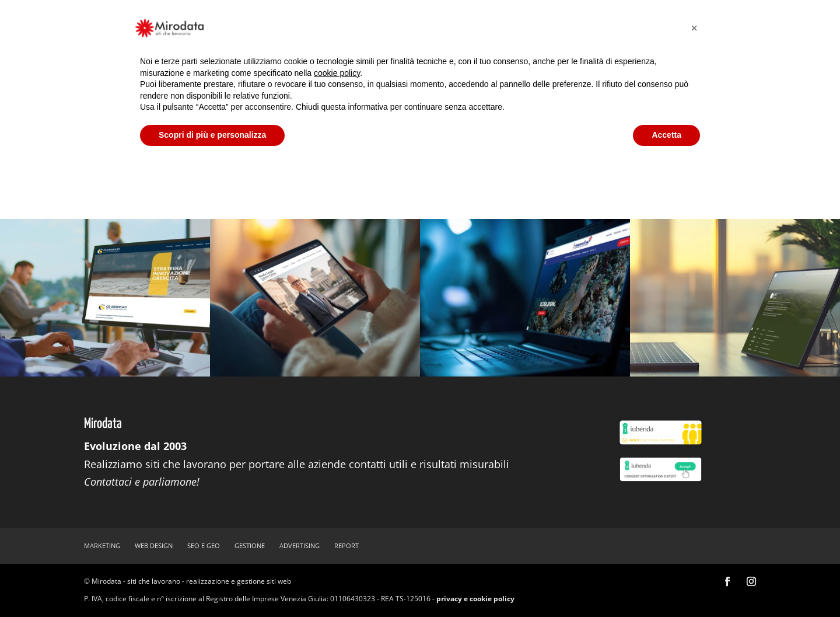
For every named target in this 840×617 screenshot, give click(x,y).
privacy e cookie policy (475, 599)
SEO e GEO (204, 545)
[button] (694, 28)
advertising (300, 545)
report (346, 545)
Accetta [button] (666, 135)
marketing (102, 545)
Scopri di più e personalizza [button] (212, 135)
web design (154, 545)
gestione (250, 545)
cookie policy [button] (337, 73)
